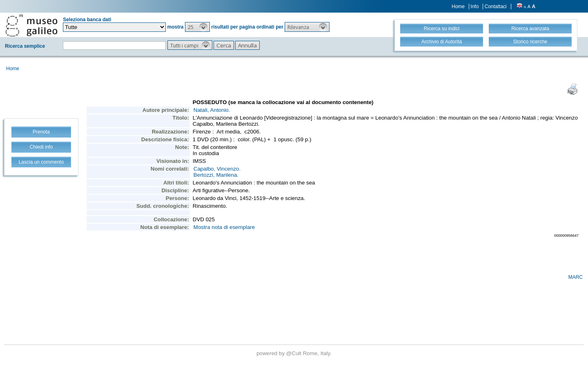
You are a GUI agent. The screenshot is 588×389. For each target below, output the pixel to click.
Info (474, 7)
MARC (576, 277)
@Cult (295, 353)
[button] (197, 27)
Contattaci (496, 7)
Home (458, 7)
